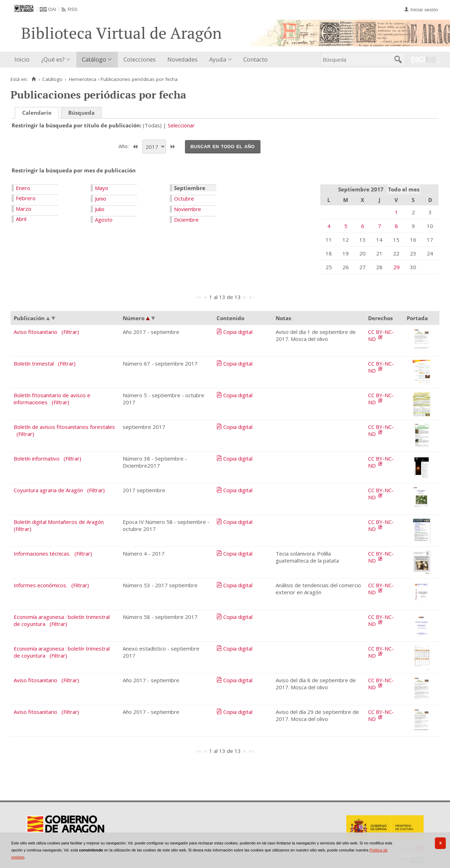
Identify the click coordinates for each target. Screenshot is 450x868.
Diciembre (186, 220)
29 (397, 267)
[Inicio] (34, 79)
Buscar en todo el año (223, 146)
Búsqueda (81, 113)
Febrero (26, 198)
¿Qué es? (53, 59)
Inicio (22, 59)
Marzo (24, 209)
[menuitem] (24, 60)
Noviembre (188, 209)
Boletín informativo (37, 458)
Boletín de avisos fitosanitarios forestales (64, 427)
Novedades (182, 59)
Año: (124, 146)
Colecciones (140, 59)
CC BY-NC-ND (381, 335)
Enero (23, 188)
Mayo (102, 188)
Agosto (104, 220)
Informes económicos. (40, 585)
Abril (21, 219)
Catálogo (94, 59)
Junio (101, 198)
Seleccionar (181, 125)
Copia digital (238, 332)
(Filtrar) (70, 332)
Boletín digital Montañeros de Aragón (59, 522)
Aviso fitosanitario (36, 332)
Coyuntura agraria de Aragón (48, 490)
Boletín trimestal (34, 363)
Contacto (255, 59)
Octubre (184, 198)
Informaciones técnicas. (42, 553)
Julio (100, 209)
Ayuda (218, 59)
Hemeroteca (83, 79)
